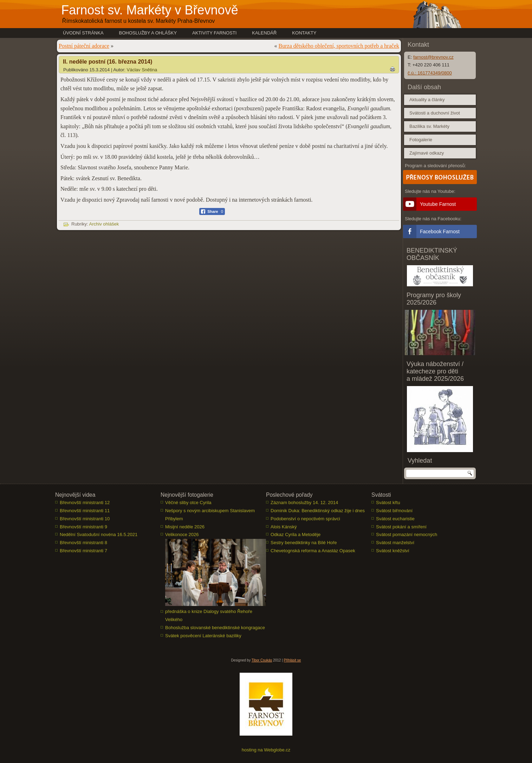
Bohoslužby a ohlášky (148, 33)
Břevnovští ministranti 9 (83, 527)
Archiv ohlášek (104, 224)
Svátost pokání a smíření (401, 527)
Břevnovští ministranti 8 (83, 543)
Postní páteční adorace (84, 46)
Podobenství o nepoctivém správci (305, 519)
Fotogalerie (421, 140)
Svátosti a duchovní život (435, 113)
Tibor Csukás (262, 660)
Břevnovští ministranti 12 (85, 503)
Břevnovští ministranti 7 (83, 551)
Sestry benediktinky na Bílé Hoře (304, 543)
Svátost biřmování (394, 511)
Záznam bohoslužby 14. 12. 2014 (304, 503)
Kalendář (264, 33)
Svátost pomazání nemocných (407, 534)
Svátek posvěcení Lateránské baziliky (203, 636)
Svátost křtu (388, 503)
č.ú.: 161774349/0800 (430, 73)
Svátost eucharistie (395, 519)
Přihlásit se (293, 660)
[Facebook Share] (212, 211)
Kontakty (304, 33)
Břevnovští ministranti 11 (85, 511)
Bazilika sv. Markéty (429, 126)
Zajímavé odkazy (427, 153)
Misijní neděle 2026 (185, 527)
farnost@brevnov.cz (433, 57)
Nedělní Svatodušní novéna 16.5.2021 (99, 534)
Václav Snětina (142, 70)
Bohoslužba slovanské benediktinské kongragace (215, 628)
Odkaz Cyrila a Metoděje (296, 534)
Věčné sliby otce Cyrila (188, 503)
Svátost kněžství (393, 551)
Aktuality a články (427, 100)
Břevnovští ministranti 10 (85, 519)
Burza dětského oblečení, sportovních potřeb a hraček (339, 46)
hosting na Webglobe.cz (266, 750)
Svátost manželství (395, 543)
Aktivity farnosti (214, 33)
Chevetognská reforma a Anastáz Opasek (313, 551)
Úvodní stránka (83, 33)
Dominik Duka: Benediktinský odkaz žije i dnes (318, 511)
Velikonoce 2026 (182, 534)
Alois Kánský (284, 527)
